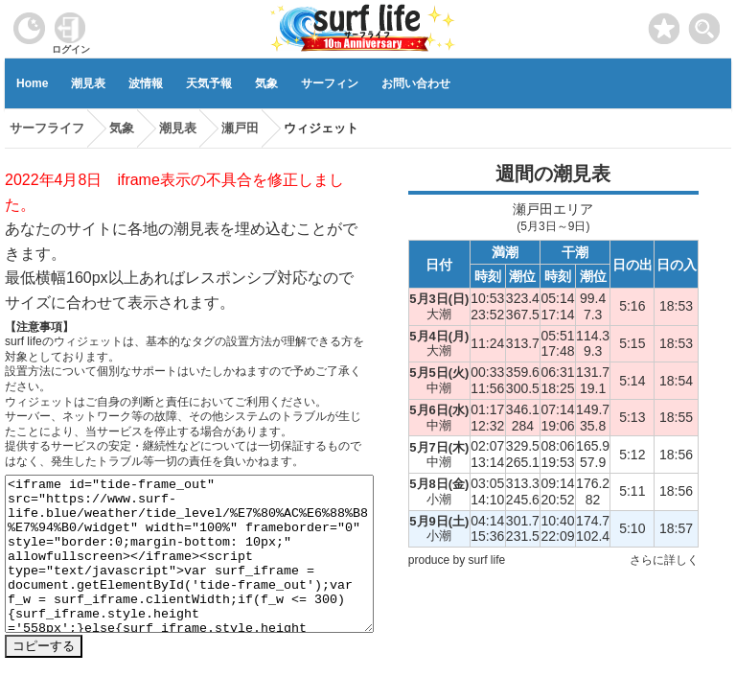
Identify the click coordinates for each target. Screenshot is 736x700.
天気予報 (209, 83)
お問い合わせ (416, 83)
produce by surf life (457, 560)
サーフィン (330, 83)
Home (32, 83)
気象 (266, 83)
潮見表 (88, 83)
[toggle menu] (705, 23)
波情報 (146, 83)
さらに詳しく (664, 560)
